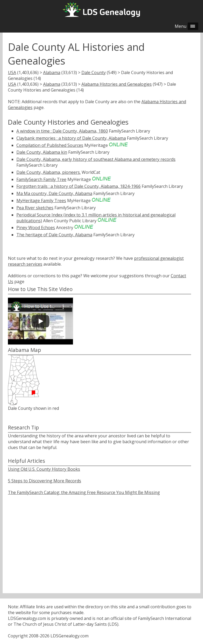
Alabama (52, 72)
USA (12, 72)
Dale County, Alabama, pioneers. (49, 172)
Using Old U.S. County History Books (44, 469)
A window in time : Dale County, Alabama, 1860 (62, 131)
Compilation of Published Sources (50, 145)
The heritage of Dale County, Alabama (54, 235)
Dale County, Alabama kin (42, 152)
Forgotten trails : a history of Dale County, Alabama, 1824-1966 (79, 186)
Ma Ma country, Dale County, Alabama (54, 193)
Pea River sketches (35, 208)
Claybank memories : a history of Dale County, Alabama (71, 138)
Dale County (94, 72)
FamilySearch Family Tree (41, 179)
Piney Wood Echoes (36, 228)
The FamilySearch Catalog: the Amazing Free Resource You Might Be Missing (84, 492)
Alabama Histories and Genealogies (117, 84)
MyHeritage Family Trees (41, 201)
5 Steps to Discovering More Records (45, 481)
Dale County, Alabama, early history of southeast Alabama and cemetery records (96, 159)
